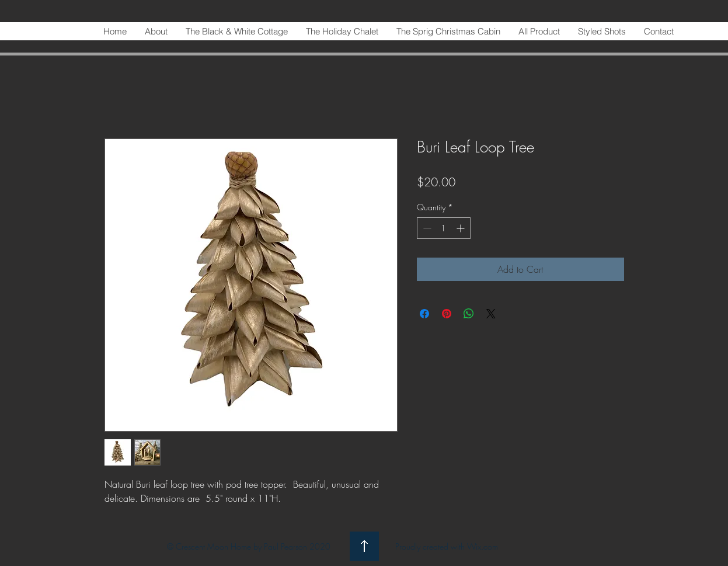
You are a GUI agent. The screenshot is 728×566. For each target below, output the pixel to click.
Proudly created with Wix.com (447, 546)
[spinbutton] (444, 228)
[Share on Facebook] (424, 314)
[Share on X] (491, 314)
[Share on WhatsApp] (469, 314)
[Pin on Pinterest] (447, 314)
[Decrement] (426, 228)
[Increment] (461, 228)
